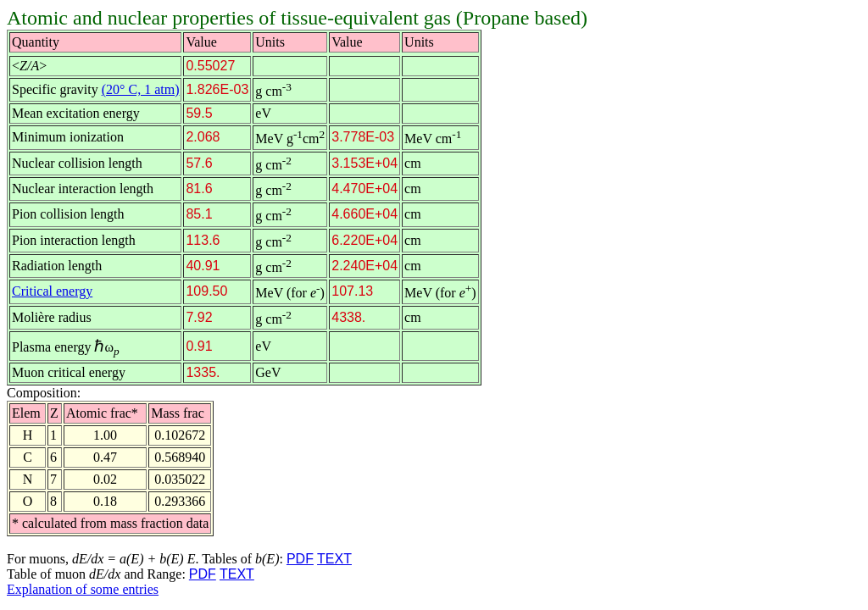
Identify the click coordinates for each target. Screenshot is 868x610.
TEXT (334, 559)
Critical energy (52, 291)
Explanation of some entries (83, 589)
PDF (300, 559)
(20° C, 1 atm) (141, 89)
